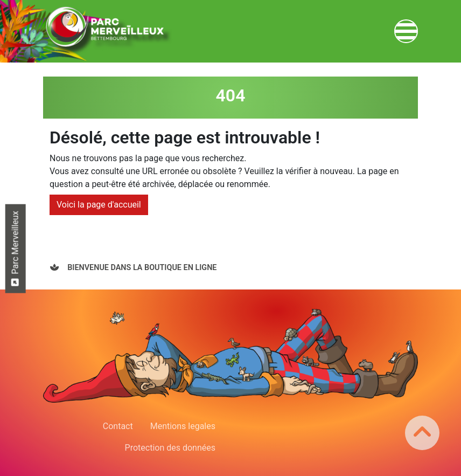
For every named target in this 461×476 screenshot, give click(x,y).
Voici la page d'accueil (99, 205)
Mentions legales (183, 426)
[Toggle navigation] (406, 31)
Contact (118, 426)
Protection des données (170, 448)
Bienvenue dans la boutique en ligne (141, 268)
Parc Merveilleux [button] (15, 248)
